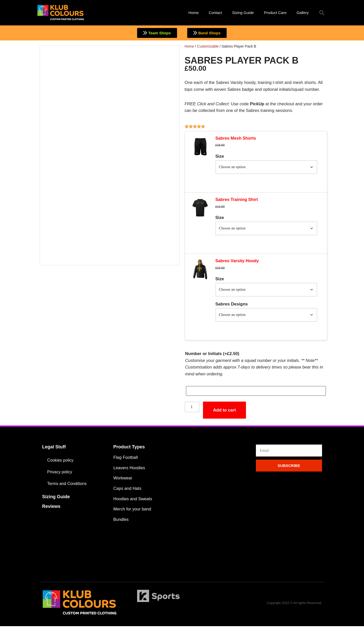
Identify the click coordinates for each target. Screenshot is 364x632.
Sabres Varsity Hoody (238, 264)
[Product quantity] (193, 412)
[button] (322, 13)
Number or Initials (212, 358)
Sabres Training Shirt (237, 202)
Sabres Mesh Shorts (236, 139)
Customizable (208, 46)
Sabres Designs (232, 308)
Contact (215, 13)
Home (194, 13)
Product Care (275, 13)
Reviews (51, 511)
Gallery (303, 13)
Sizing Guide (243, 13)
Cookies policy (61, 465)
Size (220, 158)
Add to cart (225, 415)
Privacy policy (61, 476)
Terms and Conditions (68, 488)
